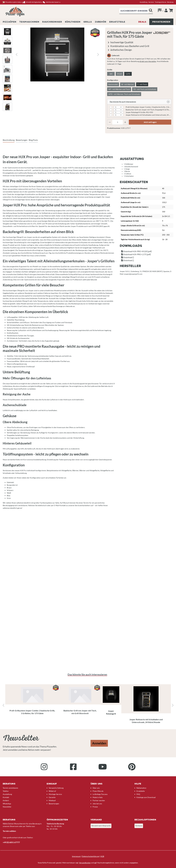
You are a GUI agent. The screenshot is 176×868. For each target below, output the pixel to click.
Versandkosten (85, 863)
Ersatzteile (141, 791)
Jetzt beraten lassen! (51, 2)
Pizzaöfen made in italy (12, 2)
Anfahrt (6, 800)
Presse (95, 807)
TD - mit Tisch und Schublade (145, 89)
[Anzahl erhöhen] (125, 122)
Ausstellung (144, 2)
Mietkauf (52, 800)
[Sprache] (161, 11)
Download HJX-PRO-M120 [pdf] (136, 251)
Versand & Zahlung (56, 788)
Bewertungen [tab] (22, 140)
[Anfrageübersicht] (171, 10)
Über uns (96, 788)
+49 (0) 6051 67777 (11, 842)
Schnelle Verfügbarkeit (32, 2)
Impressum (76, 856)
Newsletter (7, 807)
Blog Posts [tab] (33, 140)
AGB (102, 856)
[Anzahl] (118, 122)
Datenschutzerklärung (91, 856)
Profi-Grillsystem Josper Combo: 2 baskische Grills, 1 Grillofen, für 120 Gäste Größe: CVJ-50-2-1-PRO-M (148, 107)
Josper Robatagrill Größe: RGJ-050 (139, 112)
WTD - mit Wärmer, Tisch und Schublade (124, 94)
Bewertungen (54, 804)
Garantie (52, 797)
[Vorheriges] (17, 55)
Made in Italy (98, 797)
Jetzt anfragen (150, 122)
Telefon (6, 791)
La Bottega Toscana (100, 794)
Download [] (128, 257)
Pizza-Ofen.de (98, 791)
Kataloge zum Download (146, 797)
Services (151, 2)
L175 (128, 74)
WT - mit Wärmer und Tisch (119, 89)
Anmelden (99, 743)
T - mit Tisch (142, 84)
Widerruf (52, 791)
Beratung (170, 2)
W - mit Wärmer (128, 84)
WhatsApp (7, 804)
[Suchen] (151, 11)
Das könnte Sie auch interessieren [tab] (87, 674)
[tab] (9, 140)
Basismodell (113, 84)
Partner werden (99, 800)
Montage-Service (55, 794)
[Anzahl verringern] (110, 122)
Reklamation (141, 788)
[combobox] (134, 11)
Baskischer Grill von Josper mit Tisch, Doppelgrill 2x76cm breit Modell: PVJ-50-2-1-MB (148, 110)
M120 (119, 74)
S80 (111, 74)
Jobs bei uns (97, 804)
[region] (88, 705)
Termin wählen (9, 831)
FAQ (138, 794)
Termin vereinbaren (10, 788)
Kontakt (6, 797)
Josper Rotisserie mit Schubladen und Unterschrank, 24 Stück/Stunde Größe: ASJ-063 (148, 115)
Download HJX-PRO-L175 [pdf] (136, 254)
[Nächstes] (98, 55)
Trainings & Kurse (161, 2)
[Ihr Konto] (166, 11)
